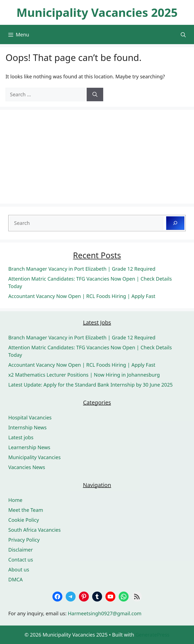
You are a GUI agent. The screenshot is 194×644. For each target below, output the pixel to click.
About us (19, 570)
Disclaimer (21, 550)
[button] (183, 34)
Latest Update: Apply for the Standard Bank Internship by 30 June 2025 (91, 385)
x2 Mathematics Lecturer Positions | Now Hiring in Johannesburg (84, 375)
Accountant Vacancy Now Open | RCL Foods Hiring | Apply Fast (82, 296)
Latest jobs (21, 437)
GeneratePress (152, 635)
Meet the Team (26, 510)
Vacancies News (27, 467)
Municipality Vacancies (34, 457)
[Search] (95, 95)
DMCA (15, 579)
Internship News (27, 427)
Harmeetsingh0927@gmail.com (105, 613)
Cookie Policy (24, 520)
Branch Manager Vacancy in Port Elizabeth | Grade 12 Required (82, 269)
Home (15, 500)
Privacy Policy (24, 540)
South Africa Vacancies (34, 530)
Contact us (21, 560)
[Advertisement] (97, 157)
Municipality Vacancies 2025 (97, 12)
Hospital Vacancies (30, 417)
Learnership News (29, 447)
